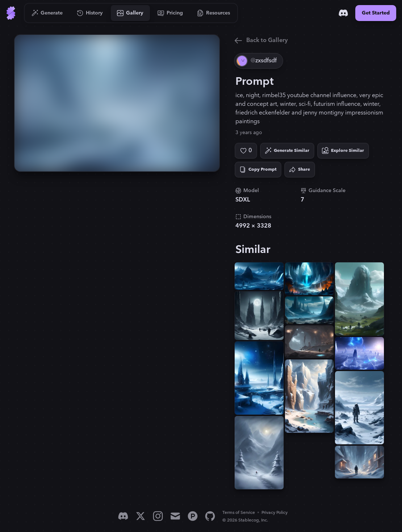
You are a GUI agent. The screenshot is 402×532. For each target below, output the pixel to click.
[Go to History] (90, 13)
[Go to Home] (11, 13)
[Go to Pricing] (170, 13)
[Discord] (343, 13)
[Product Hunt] (193, 516)
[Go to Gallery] (130, 13)
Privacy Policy (275, 513)
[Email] (175, 516)
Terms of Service (239, 513)
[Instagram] (158, 516)
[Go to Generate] (47, 13)
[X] (141, 516)
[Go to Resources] (214, 13)
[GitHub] (210, 516)
